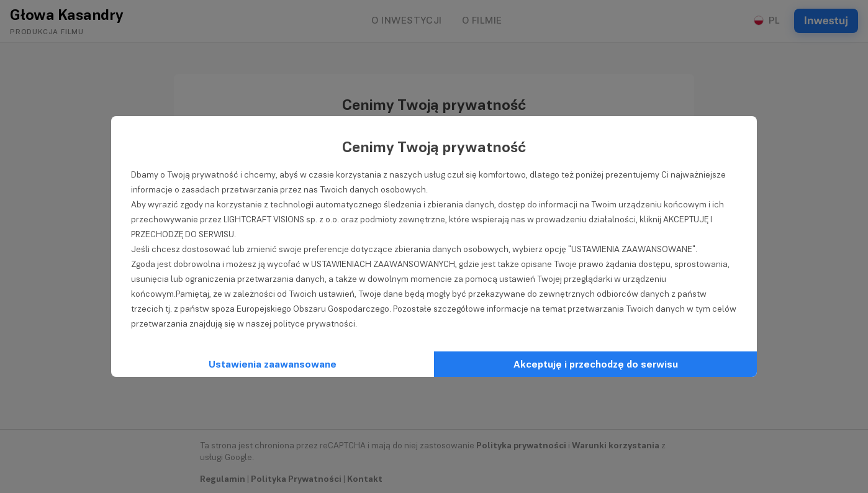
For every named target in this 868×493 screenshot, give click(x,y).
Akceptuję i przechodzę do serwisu (596, 364)
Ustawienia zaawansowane (273, 364)
